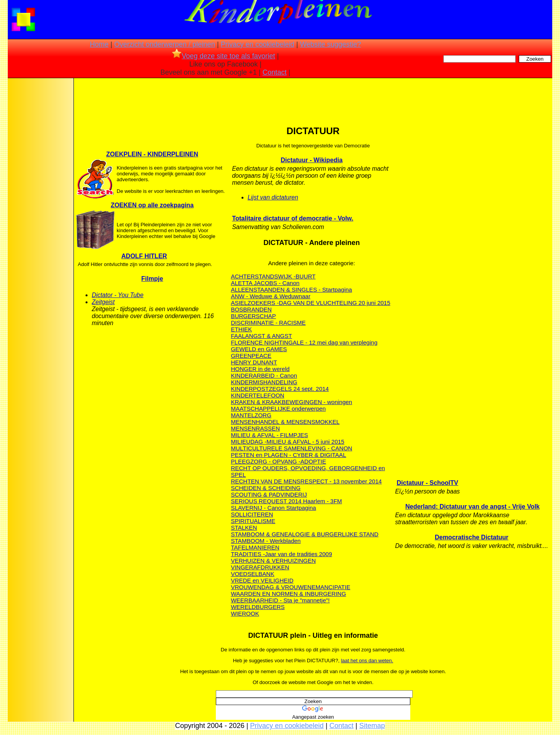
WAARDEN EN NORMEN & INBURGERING (289, 594)
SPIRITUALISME (253, 521)
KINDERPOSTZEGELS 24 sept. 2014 (280, 389)
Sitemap (372, 726)
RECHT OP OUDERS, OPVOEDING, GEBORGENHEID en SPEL (308, 471)
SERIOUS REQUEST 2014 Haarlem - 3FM (287, 501)
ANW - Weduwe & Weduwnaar (271, 296)
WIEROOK (245, 613)
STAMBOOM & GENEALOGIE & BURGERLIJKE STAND (305, 534)
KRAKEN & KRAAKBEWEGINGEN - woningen (292, 402)
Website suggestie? (330, 44)
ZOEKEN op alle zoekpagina (152, 205)
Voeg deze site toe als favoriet (223, 56)
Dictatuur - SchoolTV (427, 483)
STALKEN (244, 528)
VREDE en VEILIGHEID (262, 580)
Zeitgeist (103, 302)
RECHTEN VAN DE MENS (266, 481)
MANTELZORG (251, 415)
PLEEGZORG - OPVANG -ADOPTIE (279, 461)
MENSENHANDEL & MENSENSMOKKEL (285, 422)
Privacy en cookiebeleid (258, 44)
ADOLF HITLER (144, 256)
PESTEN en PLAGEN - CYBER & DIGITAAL (289, 455)
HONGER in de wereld (260, 369)
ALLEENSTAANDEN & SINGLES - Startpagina (292, 290)
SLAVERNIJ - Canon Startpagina (274, 508)
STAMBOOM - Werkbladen (266, 541)
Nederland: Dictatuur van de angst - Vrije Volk (472, 507)
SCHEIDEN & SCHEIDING (266, 488)
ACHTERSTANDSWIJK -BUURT (273, 276)
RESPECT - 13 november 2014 (341, 481)
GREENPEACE (251, 356)
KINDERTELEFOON (258, 395)
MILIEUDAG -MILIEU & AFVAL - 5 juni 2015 (288, 442)
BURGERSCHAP (254, 316)
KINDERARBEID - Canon (264, 375)
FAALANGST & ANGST (262, 336)
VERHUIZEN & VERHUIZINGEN (273, 561)
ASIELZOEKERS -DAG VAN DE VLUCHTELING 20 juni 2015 (311, 303)
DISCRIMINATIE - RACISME (268, 323)
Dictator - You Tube (118, 295)
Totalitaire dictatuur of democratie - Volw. (293, 218)
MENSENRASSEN (255, 428)
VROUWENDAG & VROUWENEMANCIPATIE (291, 587)
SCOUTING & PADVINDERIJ (269, 494)
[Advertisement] (40, 202)
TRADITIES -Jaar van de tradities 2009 (282, 554)
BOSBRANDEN (251, 309)
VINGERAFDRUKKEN (260, 567)
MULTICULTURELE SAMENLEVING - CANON (292, 448)
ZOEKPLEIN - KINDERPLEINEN (152, 154)
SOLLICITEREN (252, 514)
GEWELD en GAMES (259, 349)
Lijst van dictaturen (273, 197)
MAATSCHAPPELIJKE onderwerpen (278, 409)
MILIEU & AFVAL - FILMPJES (269, 435)
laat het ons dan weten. (367, 661)
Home (99, 44)
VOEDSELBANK (253, 574)
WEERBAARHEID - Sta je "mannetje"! (280, 600)
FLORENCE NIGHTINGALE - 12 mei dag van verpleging (304, 342)
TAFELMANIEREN (255, 547)
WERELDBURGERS (258, 607)
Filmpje (152, 279)
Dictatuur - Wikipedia (312, 160)
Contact (275, 72)
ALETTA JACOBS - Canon (265, 283)
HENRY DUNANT (254, 362)
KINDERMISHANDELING (264, 382)
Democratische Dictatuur (472, 537)
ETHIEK (241, 329)
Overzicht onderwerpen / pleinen (165, 44)
